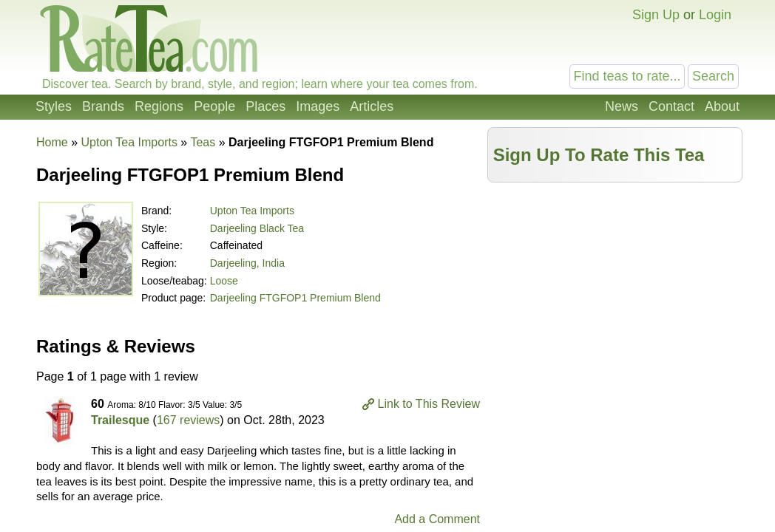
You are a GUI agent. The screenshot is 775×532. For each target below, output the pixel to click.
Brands (103, 106)
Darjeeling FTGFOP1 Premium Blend (295, 298)
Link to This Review (429, 404)
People (214, 106)
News (622, 106)
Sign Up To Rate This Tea (599, 155)
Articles (372, 106)
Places (265, 106)
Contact (671, 106)
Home (52, 142)
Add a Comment (437, 519)
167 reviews (188, 420)
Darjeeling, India (247, 263)
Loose (224, 281)
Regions (159, 106)
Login (715, 15)
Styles (54, 106)
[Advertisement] (615, 293)
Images (318, 106)
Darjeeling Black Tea (257, 228)
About (722, 106)
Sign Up (656, 15)
